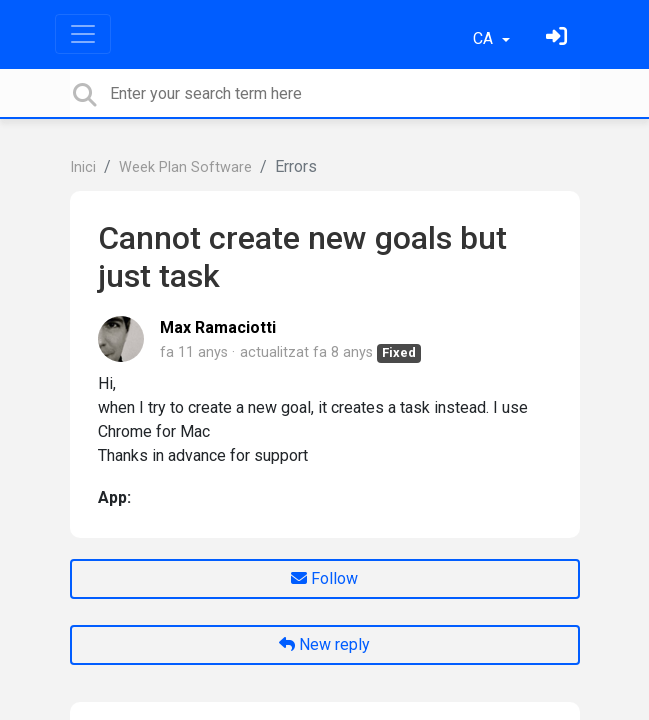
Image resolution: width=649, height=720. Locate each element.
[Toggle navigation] (83, 34)
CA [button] (485, 38)
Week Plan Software (185, 167)
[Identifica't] (559, 38)
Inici (83, 167)
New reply (324, 644)
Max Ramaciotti (218, 327)
